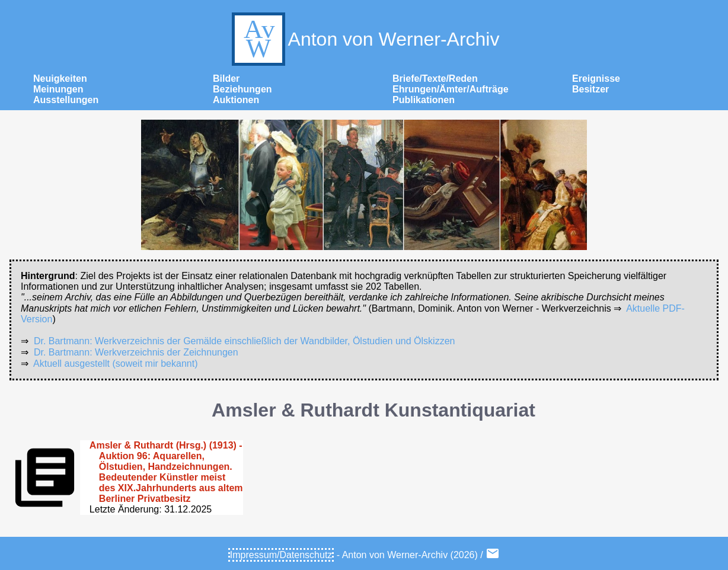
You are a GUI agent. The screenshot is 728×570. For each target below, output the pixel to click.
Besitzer (590, 89)
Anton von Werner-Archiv (364, 39)
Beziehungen (242, 89)
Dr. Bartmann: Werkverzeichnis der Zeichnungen (136, 352)
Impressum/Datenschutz (281, 555)
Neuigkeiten (60, 79)
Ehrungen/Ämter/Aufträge (451, 89)
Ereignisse (596, 79)
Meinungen (58, 89)
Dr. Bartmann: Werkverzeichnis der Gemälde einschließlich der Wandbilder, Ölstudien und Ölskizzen (245, 341)
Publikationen (424, 100)
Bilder (226, 79)
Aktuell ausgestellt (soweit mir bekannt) (115, 364)
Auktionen (236, 100)
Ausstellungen (66, 100)
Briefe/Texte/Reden (435, 79)
